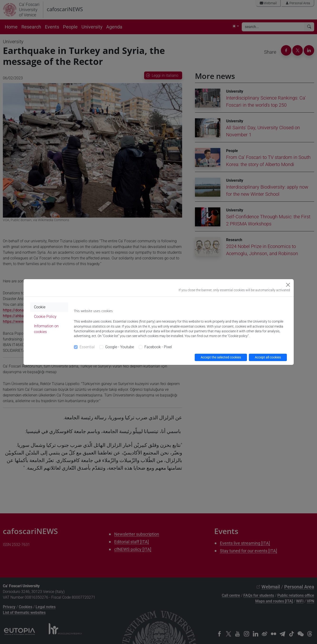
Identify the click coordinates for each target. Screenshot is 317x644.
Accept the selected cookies (221, 357)
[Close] (288, 285)
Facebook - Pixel (158, 347)
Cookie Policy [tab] (45, 317)
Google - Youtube (120, 347)
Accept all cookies (268, 357)
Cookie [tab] (40, 307)
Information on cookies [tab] (46, 329)
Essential (87, 347)
